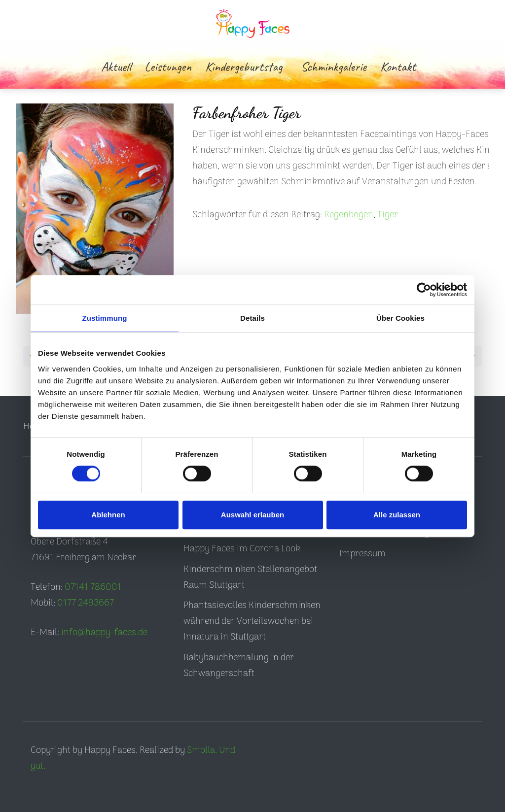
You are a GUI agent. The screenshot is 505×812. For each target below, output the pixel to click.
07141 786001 (93, 588)
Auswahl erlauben (252, 515)
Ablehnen (108, 515)
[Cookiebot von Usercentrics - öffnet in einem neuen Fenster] (424, 290)
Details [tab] (252, 318)
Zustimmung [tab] (105, 318)
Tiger (388, 215)
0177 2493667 (86, 603)
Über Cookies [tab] (400, 318)
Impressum (362, 554)
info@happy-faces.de (104, 633)
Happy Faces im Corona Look (242, 549)
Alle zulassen (397, 515)
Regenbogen (349, 215)
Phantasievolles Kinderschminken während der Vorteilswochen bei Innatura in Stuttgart (252, 622)
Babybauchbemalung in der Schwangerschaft (239, 666)
